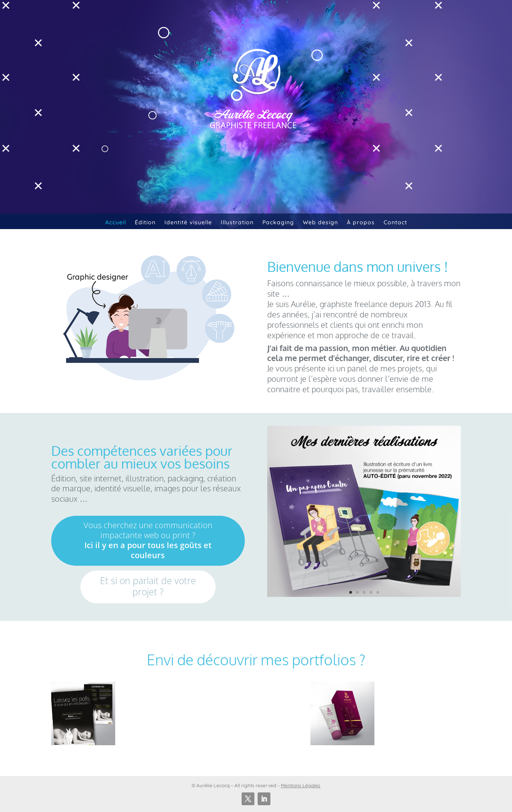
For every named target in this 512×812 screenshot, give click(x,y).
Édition (145, 222)
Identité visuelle (188, 222)
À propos (361, 222)
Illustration (237, 222)
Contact (395, 222)
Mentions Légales (301, 785)
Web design (320, 222)
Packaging (278, 222)
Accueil (116, 222)
